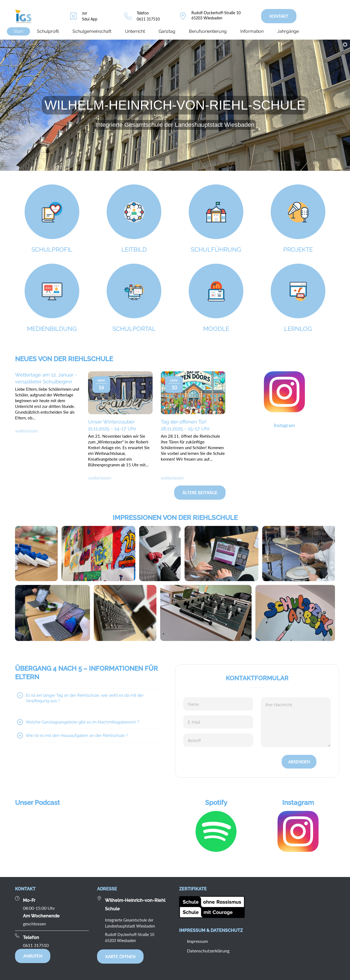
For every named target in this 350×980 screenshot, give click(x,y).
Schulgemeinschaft (92, 31)
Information (252, 31)
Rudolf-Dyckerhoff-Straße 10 (216, 13)
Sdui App (90, 19)
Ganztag (167, 31)
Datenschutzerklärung (208, 951)
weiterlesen (27, 431)
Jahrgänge (288, 31)
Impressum (197, 941)
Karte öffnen (120, 957)
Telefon (143, 13)
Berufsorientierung (208, 31)
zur (85, 13)
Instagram (284, 425)
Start (18, 31)
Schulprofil (48, 31)
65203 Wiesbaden (207, 18)
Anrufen (33, 956)
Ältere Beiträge (200, 493)
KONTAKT (279, 16)
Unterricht (135, 31)
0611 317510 (148, 19)
